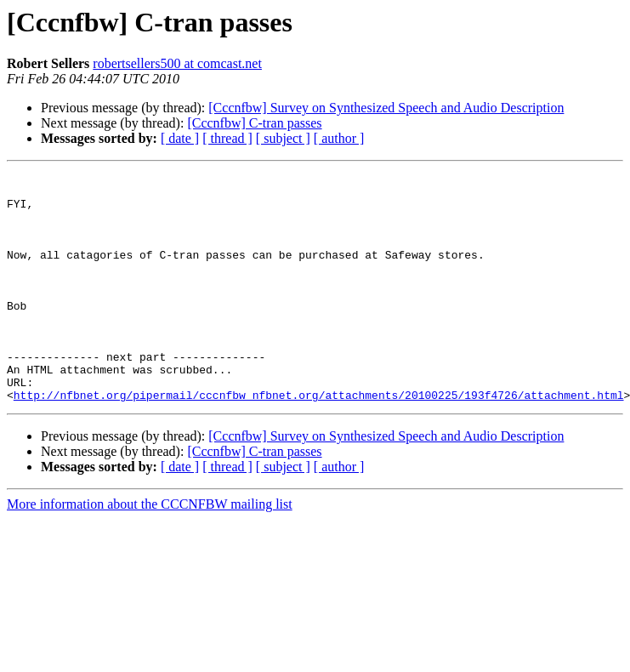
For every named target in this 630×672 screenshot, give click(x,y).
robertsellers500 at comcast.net (177, 63)
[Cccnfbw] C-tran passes (254, 123)
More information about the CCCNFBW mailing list (150, 550)
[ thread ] (227, 138)
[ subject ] (283, 138)
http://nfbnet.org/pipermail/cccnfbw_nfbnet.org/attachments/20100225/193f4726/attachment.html (319, 441)
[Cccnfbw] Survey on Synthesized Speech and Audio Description (386, 108)
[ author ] (339, 138)
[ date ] (180, 138)
